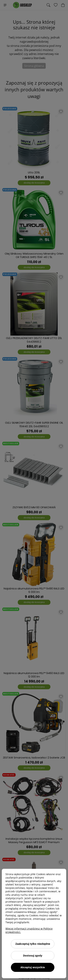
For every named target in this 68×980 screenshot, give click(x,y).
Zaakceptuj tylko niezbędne (33, 944)
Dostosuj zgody (33, 955)
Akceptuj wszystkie (33, 967)
